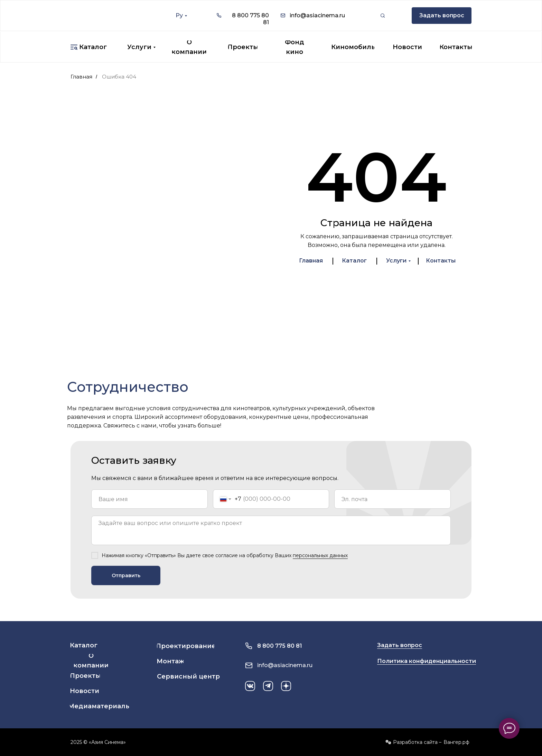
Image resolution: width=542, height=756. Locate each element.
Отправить (126, 575)
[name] (149, 499)
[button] (442, 16)
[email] (393, 499)
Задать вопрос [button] (400, 645)
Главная (81, 77)
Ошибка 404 (119, 77)
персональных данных (320, 555)
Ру (179, 15)
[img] (110, 16)
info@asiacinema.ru (317, 15)
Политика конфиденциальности (427, 661)
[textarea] (271, 530)
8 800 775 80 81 (280, 646)
